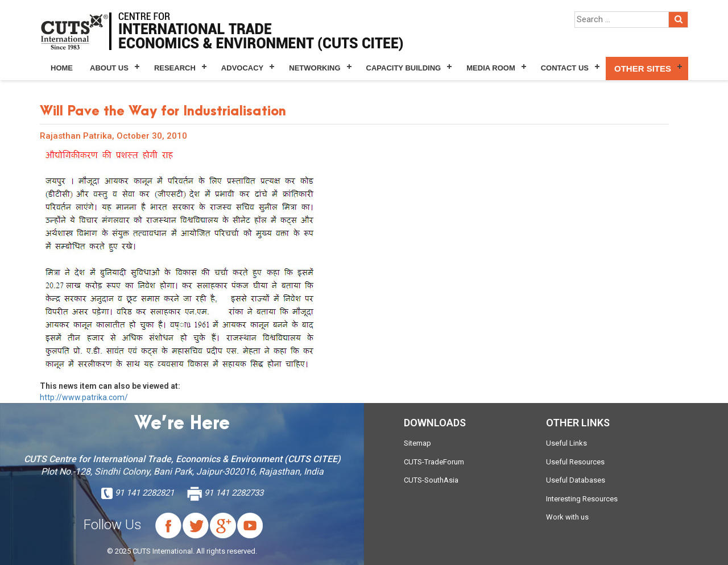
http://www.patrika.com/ (84, 397)
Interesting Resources (582, 499)
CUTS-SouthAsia (431, 480)
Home (62, 68)
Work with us (567, 517)
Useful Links (566, 443)
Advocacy (242, 68)
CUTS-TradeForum (434, 462)
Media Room (491, 68)
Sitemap (417, 443)
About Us (109, 68)
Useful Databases (576, 480)
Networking (315, 68)
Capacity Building (404, 68)
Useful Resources (575, 462)
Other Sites (643, 68)
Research (175, 68)
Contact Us (565, 68)
